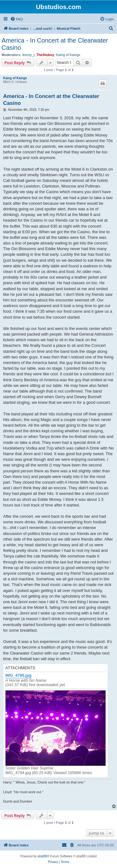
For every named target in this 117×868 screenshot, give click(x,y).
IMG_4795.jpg (18, 675)
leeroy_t (29, 55)
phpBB (42, 856)
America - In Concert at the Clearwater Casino (55, 44)
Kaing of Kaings (68, 55)
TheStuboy (45, 55)
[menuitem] (17, 19)
